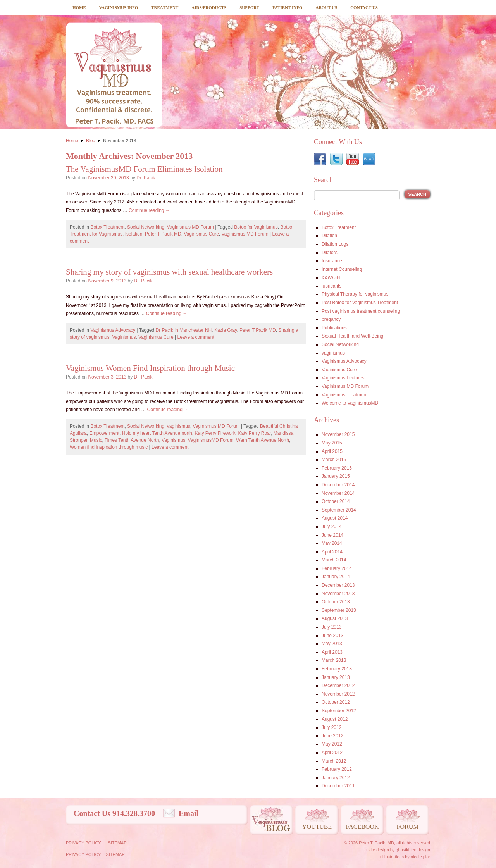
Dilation (329, 236)
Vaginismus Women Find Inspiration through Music (150, 368)
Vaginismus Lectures (343, 378)
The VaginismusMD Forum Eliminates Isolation (144, 169)
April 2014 (332, 552)
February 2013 (337, 669)
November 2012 (338, 694)
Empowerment (104, 433)
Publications (334, 328)
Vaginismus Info (119, 7)
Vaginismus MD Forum (190, 227)
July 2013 (332, 627)
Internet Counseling (342, 269)
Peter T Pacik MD (163, 234)
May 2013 (332, 644)
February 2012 (337, 769)
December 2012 (338, 685)
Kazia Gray (226, 330)
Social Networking (146, 227)
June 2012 (332, 736)
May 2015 (332, 443)
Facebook (362, 827)
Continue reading (149, 210)
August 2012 (335, 719)
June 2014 (332, 535)
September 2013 (339, 610)
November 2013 (338, 594)
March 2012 (334, 761)
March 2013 (334, 660)
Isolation (134, 234)
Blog (91, 141)
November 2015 (338, 434)
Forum (408, 827)
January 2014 (336, 577)
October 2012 (336, 702)
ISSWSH (331, 277)
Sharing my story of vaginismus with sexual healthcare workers (169, 272)
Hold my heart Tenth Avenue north (157, 433)
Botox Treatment (107, 227)
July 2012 (332, 727)
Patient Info (287, 7)
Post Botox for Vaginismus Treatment (360, 303)
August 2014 (335, 518)
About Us (326, 7)
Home (79, 7)
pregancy (331, 319)
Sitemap (117, 843)
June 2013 (332, 635)
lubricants (332, 286)
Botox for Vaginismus (256, 227)
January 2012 (336, 778)
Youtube (317, 827)
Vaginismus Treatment (345, 395)
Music (96, 440)
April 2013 (332, 652)
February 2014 (337, 568)
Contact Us (364, 7)
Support (249, 7)
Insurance (332, 261)
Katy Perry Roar (254, 433)
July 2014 (332, 527)
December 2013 (338, 585)
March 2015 (334, 460)
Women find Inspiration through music (109, 447)
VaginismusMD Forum (211, 440)
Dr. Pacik (146, 178)
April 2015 (332, 451)
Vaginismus (124, 337)
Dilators (330, 253)
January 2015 (336, 476)
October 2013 (336, 602)
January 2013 (336, 677)
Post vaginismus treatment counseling (361, 311)
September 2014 (339, 510)
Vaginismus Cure (201, 234)
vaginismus (179, 426)
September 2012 (339, 711)
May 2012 (332, 744)
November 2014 (338, 493)
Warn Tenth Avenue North (263, 440)
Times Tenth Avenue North (132, 440)
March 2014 (334, 560)
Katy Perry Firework (215, 433)
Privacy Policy (84, 843)
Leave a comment (195, 337)
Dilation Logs (335, 244)
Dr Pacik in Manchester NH (184, 330)
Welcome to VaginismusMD (350, 403)
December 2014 (338, 485)
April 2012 (332, 753)
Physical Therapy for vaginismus (355, 294)
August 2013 (335, 618)
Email (189, 813)
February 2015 (337, 468)
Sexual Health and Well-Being (352, 336)
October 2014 (336, 501)
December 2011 (338, 786)
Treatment (165, 7)
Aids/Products (209, 7)
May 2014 (332, 543)
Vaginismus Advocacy (113, 330)
